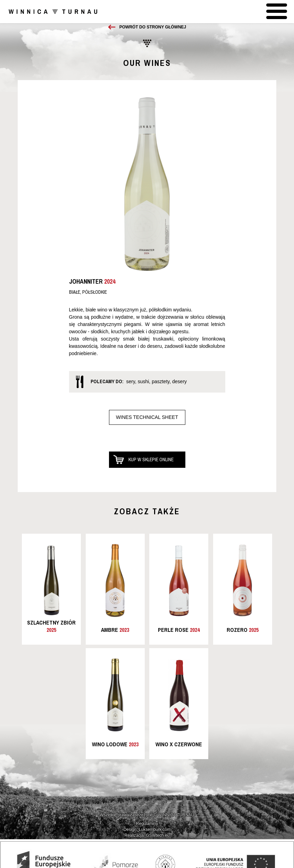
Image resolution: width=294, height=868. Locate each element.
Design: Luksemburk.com (147, 830)
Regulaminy (147, 824)
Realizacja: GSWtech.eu (147, 835)
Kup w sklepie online (151, 459)
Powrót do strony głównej (153, 27)
